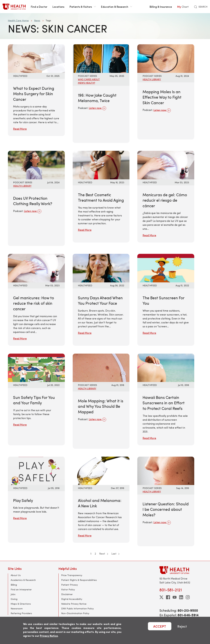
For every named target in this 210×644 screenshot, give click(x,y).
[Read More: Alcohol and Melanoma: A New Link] (101, 470)
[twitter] (161, 597)
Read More (20, 129)
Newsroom (17, 608)
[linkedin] (181, 597)
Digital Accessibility (72, 599)
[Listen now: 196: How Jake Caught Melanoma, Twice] (101, 58)
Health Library (152, 79)
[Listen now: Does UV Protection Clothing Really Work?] (36, 165)
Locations (58, 7)
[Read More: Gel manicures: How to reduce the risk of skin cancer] (36, 268)
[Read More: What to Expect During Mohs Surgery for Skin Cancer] (36, 58)
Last (115, 554)
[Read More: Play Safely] (36, 470)
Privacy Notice (49, 636)
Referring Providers (21, 613)
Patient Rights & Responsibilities (79, 580)
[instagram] (188, 597)
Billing (14, 585)
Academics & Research (23, 580)
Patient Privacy (69, 585)
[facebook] (168, 597)
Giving (14, 599)
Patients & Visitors (83, 7)
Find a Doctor (39, 7)
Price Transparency (72, 575)
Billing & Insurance (161, 7)
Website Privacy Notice (74, 604)
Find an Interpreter (21, 589)
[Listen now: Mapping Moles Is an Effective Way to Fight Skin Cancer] (166, 58)
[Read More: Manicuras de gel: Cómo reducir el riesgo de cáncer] (166, 165)
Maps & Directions (21, 604)
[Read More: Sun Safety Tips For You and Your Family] (36, 367)
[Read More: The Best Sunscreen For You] (166, 268)
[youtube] (175, 597)
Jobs (13, 594)
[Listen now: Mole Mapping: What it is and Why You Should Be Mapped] (101, 367)
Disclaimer (67, 594)
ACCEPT (160, 626)
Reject (182, 626)
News (37, 20)
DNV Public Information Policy (77, 608)
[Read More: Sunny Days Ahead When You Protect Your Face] (101, 268)
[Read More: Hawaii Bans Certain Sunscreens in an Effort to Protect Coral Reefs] (166, 367)
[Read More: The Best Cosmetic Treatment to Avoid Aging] (101, 165)
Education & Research (117, 7)
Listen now (97, 108)
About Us (16, 575)
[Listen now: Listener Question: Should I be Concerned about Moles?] (166, 470)
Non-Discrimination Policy (75, 613)
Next (104, 554)
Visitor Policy (68, 589)
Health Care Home (18, 20)
